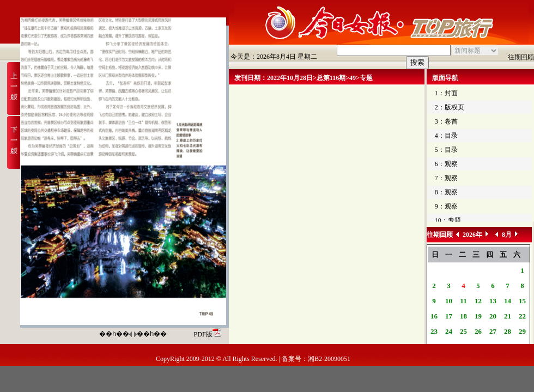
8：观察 (446, 192)
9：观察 (446, 206)
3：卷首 (446, 121)
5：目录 (446, 150)
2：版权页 (450, 107)
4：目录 (446, 136)
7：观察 (446, 178)
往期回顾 (521, 57)
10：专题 (448, 220)
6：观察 (446, 164)
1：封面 (446, 93)
